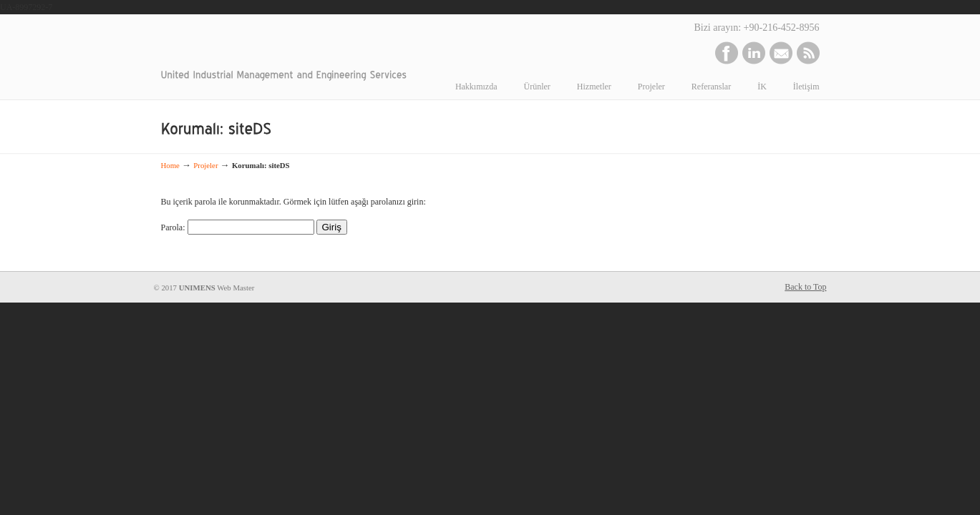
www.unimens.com (276, 44)
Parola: (238, 227)
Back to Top (805, 287)
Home (170, 165)
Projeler (205, 165)
